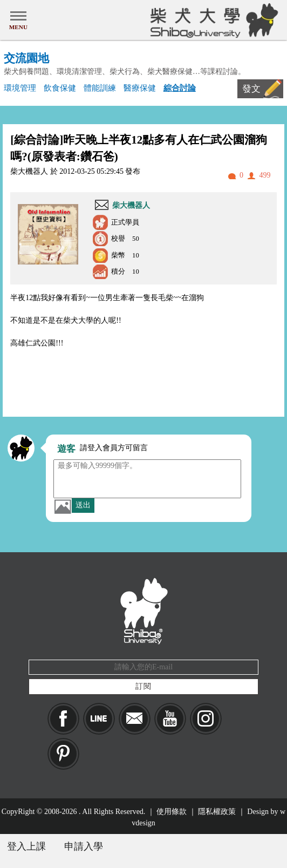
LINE (99, 719)
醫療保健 (140, 88)
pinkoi (63, 754)
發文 (251, 89)
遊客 (66, 449)
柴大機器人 (131, 205)
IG (206, 719)
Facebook (63, 719)
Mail (135, 719)
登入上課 (26, 846)
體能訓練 (100, 88)
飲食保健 (60, 88)
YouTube (170, 719)
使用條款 (172, 812)
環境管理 (20, 88)
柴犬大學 (212, 20)
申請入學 (84, 846)
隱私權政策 (217, 812)
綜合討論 (180, 88)
